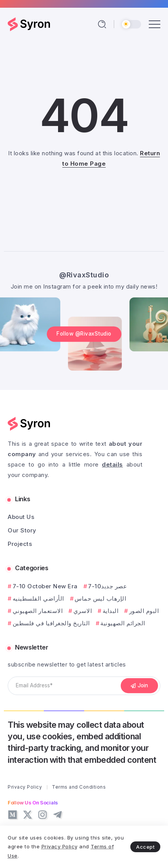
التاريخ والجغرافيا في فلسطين (51, 623)
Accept (145, 847)
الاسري (83, 611)
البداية (111, 611)
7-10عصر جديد (107, 586)
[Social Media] (12, 815)
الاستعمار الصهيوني (38, 611)
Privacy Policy (60, 846)
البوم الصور (144, 611)
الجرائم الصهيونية (123, 623)
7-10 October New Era (45, 586)
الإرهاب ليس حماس (100, 599)
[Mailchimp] (140, 686)
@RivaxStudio (84, 275)
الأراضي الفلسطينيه (38, 599)
